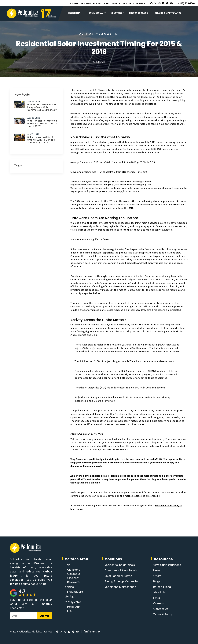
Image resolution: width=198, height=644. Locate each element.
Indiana (70, 587)
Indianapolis (76, 592)
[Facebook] (151, 3)
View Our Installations (91, 3)
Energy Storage (140, 13)
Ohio (68, 565)
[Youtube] (171, 3)
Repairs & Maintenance (168, 13)
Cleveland (74, 570)
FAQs (156, 598)
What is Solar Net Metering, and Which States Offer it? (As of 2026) (42, 124)
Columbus (74, 574)
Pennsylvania (74, 602)
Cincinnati (74, 578)
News (156, 571)
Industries (117, 13)
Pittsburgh (74, 607)
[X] (155, 3)
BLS (124, 172)
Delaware (74, 582)
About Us (158, 593)
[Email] (23, 616)
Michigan (71, 597)
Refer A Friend (125, 3)
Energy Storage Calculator (122, 582)
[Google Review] (167, 3)
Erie (70, 611)
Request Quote (140, 3)
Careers (158, 603)
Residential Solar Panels (120, 565)
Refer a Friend (162, 587)
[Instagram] (159, 3)
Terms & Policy (162, 614)
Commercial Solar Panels (121, 571)
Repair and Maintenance (121, 587)
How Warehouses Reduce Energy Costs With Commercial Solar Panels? (42, 107)
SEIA (131, 208)
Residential (76, 13)
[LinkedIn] (163, 3)
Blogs (114, 3)
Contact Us (160, 609)
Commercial (97, 13)
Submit (44, 616)
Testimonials (73, 3)
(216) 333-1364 (187, 3)
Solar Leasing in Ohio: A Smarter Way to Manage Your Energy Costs (41, 140)
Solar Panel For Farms (118, 576)
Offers (106, 3)
